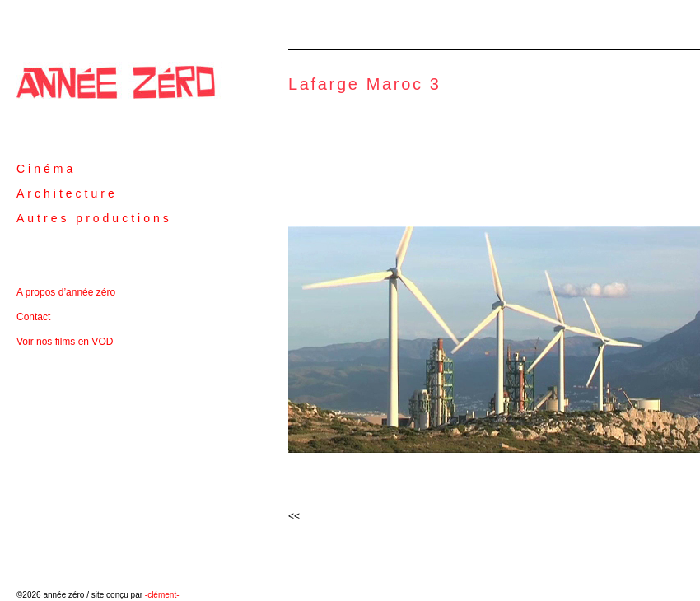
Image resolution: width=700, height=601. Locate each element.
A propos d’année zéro (66, 292)
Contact (33, 317)
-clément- (162, 595)
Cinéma (46, 169)
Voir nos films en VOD (65, 342)
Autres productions (94, 218)
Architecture (67, 193)
